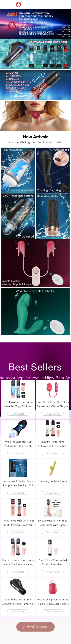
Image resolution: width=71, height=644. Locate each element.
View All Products (35, 627)
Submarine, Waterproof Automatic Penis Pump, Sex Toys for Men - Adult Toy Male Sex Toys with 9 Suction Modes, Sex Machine (18, 602)
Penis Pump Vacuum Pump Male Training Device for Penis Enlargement (18, 523)
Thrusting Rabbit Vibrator (53, 481)
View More (18, 414)
